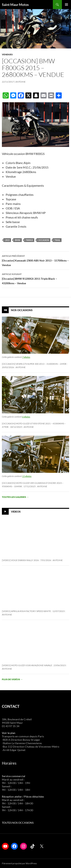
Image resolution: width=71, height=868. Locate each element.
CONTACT (11, 706)
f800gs (29, 240)
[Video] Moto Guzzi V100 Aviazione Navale (27, 665)
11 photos (27, 476)
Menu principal (66, 5)
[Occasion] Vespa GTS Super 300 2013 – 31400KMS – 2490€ (34, 364)
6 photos (26, 417)
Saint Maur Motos (15, 5)
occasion (44, 240)
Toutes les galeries (15, 497)
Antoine (21, 82)
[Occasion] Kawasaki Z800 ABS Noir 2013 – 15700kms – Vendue (35, 260)
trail (57, 240)
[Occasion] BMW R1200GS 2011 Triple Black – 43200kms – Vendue (35, 278)
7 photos (26, 357)
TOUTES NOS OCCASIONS (18, 823)
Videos (16, 512)
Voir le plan (9, 733)
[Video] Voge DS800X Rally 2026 (20, 560)
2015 (7, 240)
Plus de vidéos (12, 679)
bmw (18, 240)
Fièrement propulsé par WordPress (19, 863)
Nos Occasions (22, 310)
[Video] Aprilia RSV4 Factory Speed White (26, 611)
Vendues (7, 54)
